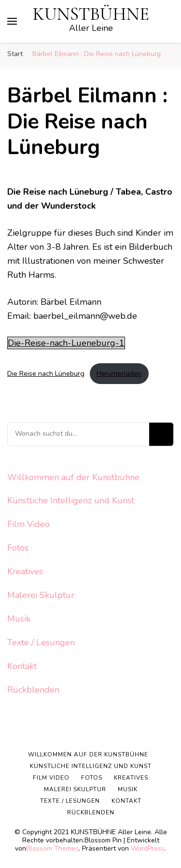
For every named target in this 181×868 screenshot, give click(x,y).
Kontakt (22, 666)
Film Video (28, 524)
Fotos (18, 548)
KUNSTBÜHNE (91, 14)
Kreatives (25, 571)
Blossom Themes (52, 848)
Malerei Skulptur (41, 595)
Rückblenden (33, 690)
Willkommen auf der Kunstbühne (73, 477)
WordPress (148, 848)
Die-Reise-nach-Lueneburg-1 (66, 343)
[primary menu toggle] (12, 21)
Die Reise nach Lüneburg (46, 373)
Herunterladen (119, 373)
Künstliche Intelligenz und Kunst (71, 500)
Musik (19, 619)
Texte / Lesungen (41, 642)
